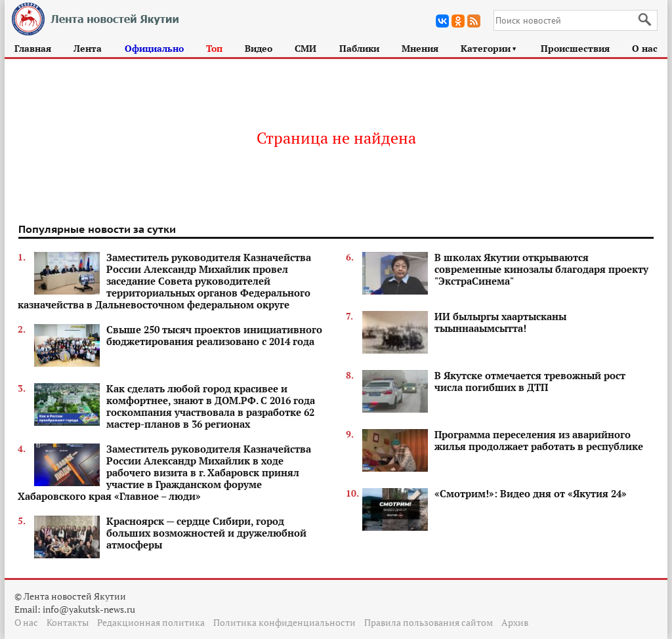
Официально (154, 48)
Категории (489, 48)
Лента (88, 48)
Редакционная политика (151, 622)
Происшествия (575, 48)
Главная (33, 48)
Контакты (68, 622)
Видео (259, 48)
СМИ (305, 48)
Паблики (359, 48)
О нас (645, 48)
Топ (214, 48)
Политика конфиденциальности (284, 622)
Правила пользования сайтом (429, 622)
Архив (515, 622)
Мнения (420, 48)
